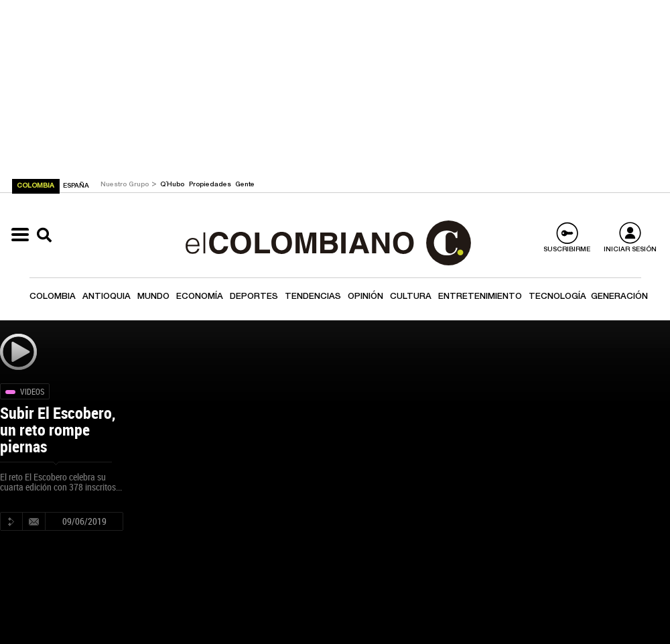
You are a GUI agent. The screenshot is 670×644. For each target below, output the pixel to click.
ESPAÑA (76, 186)
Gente (245, 185)
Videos (32, 391)
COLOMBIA (37, 186)
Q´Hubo (173, 185)
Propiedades (211, 185)
